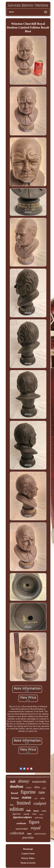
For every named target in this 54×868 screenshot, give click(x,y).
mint (43, 798)
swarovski (39, 782)
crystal (26, 814)
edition (16, 809)
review (44, 811)
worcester (22, 829)
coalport (40, 803)
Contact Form (28, 854)
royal (36, 828)
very (29, 834)
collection (17, 833)
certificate (21, 823)
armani (29, 788)
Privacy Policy (28, 858)
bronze (15, 798)
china (34, 814)
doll (13, 782)
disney (24, 781)
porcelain (28, 837)
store (36, 798)
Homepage (28, 849)
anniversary (40, 834)
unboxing (39, 818)
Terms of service (28, 863)
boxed (14, 793)
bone (36, 811)
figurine (28, 792)
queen (44, 788)
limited (24, 803)
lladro (12, 805)
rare (42, 792)
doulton (17, 786)
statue (26, 797)
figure (34, 822)
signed (41, 814)
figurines (17, 814)
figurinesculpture (23, 817)
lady (29, 811)
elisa (37, 787)
